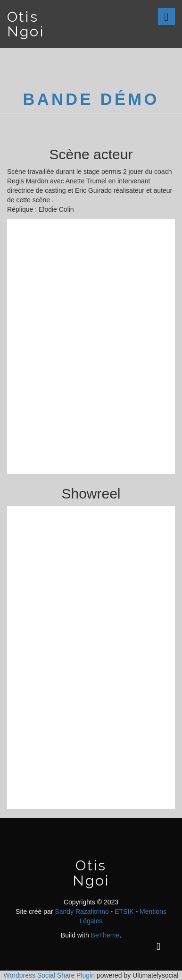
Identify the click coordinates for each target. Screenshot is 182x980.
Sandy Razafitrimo (82, 911)
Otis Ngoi (26, 24)
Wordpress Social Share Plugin (50, 975)
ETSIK (124, 911)
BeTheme (105, 935)
